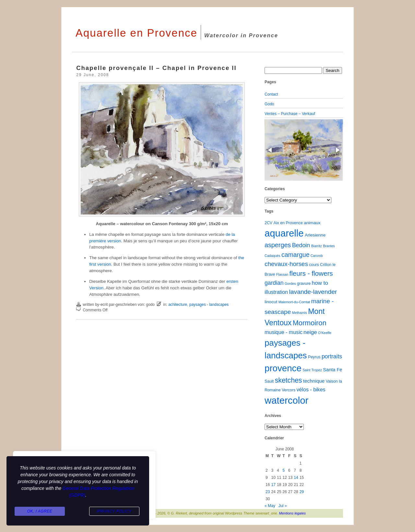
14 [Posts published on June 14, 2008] (296, 478)
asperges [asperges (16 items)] (278, 245)
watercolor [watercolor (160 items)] (286, 400)
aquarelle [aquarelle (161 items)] (284, 233)
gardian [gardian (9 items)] (274, 283)
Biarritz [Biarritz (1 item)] (317, 246)
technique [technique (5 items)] (314, 381)
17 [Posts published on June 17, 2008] (273, 485)
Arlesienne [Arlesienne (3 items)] (315, 235)
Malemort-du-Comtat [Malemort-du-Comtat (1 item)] (294, 302)
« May (270, 506)
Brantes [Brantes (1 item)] (329, 246)
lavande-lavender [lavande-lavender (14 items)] (313, 292)
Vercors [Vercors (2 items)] (289, 390)
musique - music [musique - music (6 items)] (284, 332)
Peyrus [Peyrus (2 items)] (314, 357)
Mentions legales (293, 513)
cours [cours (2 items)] (314, 265)
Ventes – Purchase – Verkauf (290, 114)
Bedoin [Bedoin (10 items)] (301, 245)
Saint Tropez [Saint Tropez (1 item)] (312, 370)
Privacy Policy (114, 511)
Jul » (283, 506)
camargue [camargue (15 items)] (296, 255)
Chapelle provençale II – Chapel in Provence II (156, 68)
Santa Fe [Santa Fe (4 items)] (332, 370)
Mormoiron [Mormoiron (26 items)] (310, 323)
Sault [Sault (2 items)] (269, 381)
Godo (269, 104)
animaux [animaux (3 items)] (312, 223)
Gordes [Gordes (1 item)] (290, 283)
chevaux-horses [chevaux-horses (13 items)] (286, 264)
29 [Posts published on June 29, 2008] (302, 492)
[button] (270, 150)
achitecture (178, 305)
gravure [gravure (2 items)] (304, 283)
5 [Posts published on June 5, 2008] (284, 470)
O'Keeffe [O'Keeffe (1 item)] (325, 333)
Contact (271, 94)
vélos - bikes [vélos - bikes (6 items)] (311, 389)
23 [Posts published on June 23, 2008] (268, 492)
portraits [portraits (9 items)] (332, 356)
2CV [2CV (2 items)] (268, 223)
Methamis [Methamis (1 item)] (300, 313)
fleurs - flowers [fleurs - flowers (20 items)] (311, 273)
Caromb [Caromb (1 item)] (317, 256)
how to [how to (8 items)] (320, 283)
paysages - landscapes (209, 305)
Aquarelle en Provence (136, 33)
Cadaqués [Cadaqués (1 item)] (273, 256)
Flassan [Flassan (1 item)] (282, 274)
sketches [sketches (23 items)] (289, 380)
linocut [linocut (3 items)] (271, 302)
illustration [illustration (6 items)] (276, 292)
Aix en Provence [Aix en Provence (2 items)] (288, 223)
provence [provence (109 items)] (283, 368)
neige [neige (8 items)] (310, 332)
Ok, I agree (40, 511)
